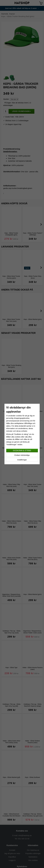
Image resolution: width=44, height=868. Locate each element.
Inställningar (22, 460)
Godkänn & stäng (22, 450)
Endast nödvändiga (22, 455)
